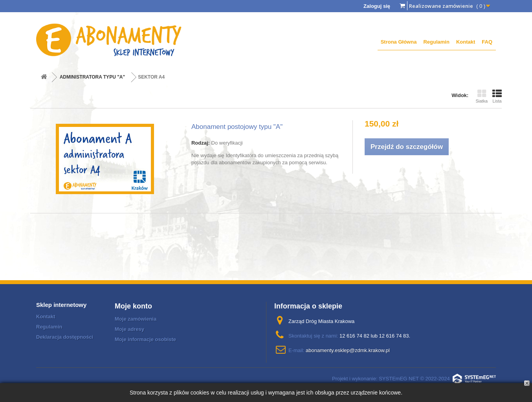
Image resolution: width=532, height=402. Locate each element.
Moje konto (133, 306)
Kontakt (466, 42)
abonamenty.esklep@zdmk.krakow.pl (348, 350)
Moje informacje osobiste (145, 339)
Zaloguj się (377, 6)
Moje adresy (129, 329)
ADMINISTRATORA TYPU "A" (93, 77)
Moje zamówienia (136, 319)
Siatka (482, 96)
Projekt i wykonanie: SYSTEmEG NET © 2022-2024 (414, 379)
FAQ (487, 42)
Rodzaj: (201, 143)
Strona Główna (399, 42)
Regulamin (436, 42)
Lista (497, 96)
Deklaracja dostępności (65, 337)
